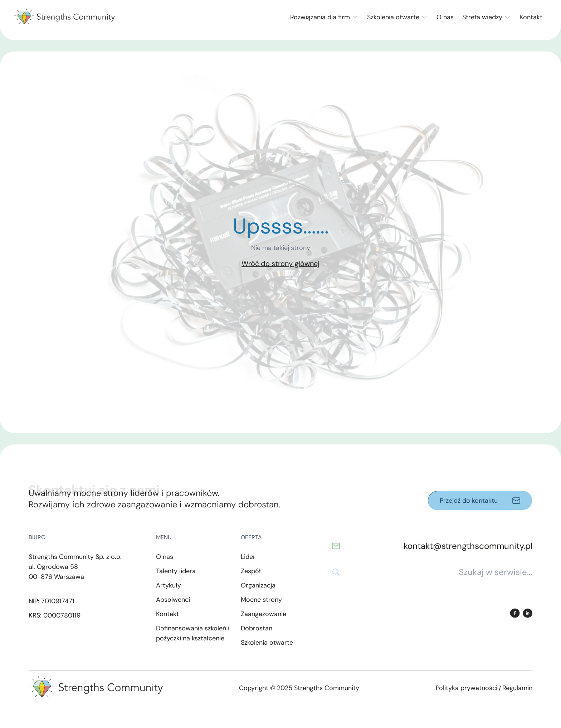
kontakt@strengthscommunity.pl (468, 546)
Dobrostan (257, 628)
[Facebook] (515, 613)
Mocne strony (261, 600)
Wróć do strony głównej (280, 264)
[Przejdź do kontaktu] (480, 501)
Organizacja (258, 585)
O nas (445, 17)
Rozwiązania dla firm (320, 17)
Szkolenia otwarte (393, 17)
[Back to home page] (65, 17)
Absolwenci (173, 600)
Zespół (251, 571)
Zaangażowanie (264, 614)
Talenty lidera (176, 571)
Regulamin (517, 688)
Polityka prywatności (467, 688)
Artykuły (169, 585)
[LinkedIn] (528, 613)
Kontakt (531, 17)
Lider (248, 557)
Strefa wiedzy (482, 17)
